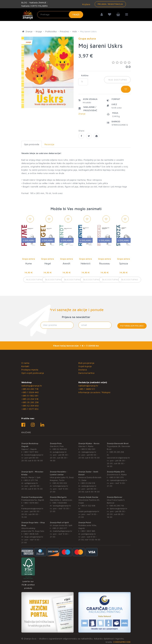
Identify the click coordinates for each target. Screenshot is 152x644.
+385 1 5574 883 (31, 503)
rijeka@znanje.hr (89, 452)
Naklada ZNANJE (38, 2)
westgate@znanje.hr (62, 506)
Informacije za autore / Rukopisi (94, 392)
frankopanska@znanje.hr (32, 508)
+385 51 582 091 (30, 396)
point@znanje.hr (89, 534)
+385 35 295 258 (30, 402)
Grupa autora (28, 259)
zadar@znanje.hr (89, 486)
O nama (25, 363)
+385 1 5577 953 (30, 409)
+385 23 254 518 (30, 399)
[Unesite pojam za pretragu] (60, 15)
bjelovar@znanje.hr (119, 508)
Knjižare (86, 4)
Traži (76, 15)
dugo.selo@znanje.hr (34, 537)
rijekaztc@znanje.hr (119, 480)
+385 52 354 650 (30, 406)
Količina (85, 75)
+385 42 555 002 (59, 483)
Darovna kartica (86, 373)
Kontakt (25, 366)
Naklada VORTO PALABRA (35, 6)
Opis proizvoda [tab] (32, 144)
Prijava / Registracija (110, 4)
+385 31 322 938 (88, 506)
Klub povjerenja (86, 363)
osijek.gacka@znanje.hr (89, 511)
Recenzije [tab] (49, 144)
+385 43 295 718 (30, 389)
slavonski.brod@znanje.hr (118, 458)
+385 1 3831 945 (88, 531)
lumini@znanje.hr (61, 486)
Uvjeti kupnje (85, 366)
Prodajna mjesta (30, 370)
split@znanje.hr (31, 483)
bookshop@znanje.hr (34, 455)
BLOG (24, 2)
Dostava (83, 370)
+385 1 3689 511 (87, 389)
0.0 (121, 65)
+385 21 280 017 (59, 528)
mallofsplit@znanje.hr (63, 531)
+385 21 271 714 (30, 480)
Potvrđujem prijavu (132, 326)
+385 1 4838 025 (31, 534)
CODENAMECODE (122, 642)
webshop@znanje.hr (32, 386)
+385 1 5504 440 (30, 392)
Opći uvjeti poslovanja (33, 373)
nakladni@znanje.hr (88, 386)
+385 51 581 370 (116, 477)
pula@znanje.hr (60, 452)
